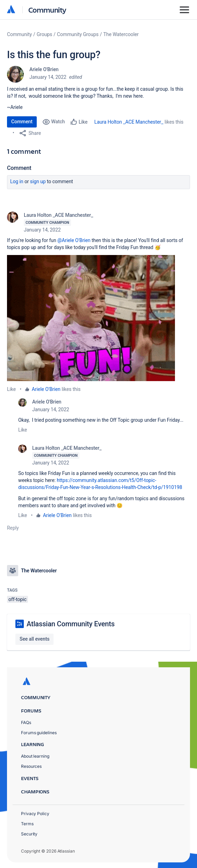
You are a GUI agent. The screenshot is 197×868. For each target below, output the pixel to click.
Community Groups (78, 34)
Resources (31, 766)
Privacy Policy (35, 814)
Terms (27, 824)
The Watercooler (121, 34)
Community (47, 10)
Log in (17, 181)
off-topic (17, 599)
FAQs (26, 722)
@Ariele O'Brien (74, 240)
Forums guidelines (39, 733)
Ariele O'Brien (44, 69)
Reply (13, 528)
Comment (22, 122)
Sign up (38, 181)
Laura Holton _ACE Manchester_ (129, 122)
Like (11, 389)
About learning (35, 756)
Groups (44, 34)
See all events (34, 639)
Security (29, 834)
